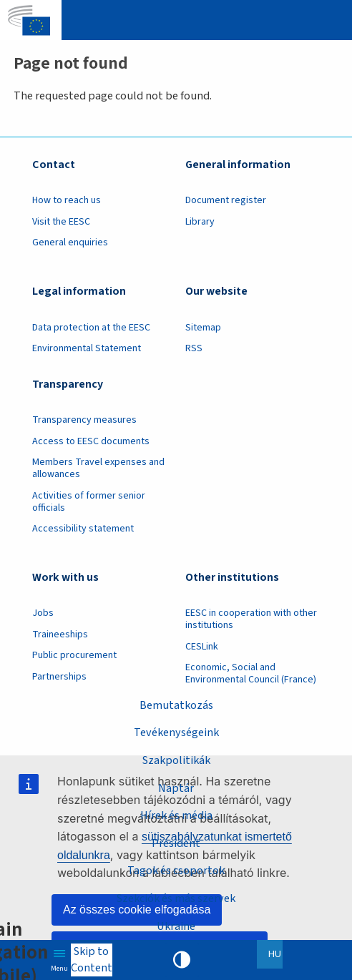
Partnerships (59, 677)
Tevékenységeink (176, 732)
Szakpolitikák (176, 760)
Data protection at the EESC (91, 328)
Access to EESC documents (91, 441)
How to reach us (67, 200)
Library (200, 222)
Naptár (176, 788)
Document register (226, 200)
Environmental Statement (87, 348)
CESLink (202, 647)
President (176, 843)
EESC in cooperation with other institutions (251, 619)
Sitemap (203, 328)
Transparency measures (84, 420)
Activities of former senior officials (89, 502)
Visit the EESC (61, 222)
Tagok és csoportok (176, 870)
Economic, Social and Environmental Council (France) (252, 673)
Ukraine (176, 926)
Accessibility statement (83, 529)
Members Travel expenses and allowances (98, 468)
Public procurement (74, 655)
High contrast (182, 960)
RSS (194, 348)
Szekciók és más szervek (176, 898)
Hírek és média (176, 815)
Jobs (43, 613)
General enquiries (70, 242)
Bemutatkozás (176, 705)
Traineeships (60, 634)
